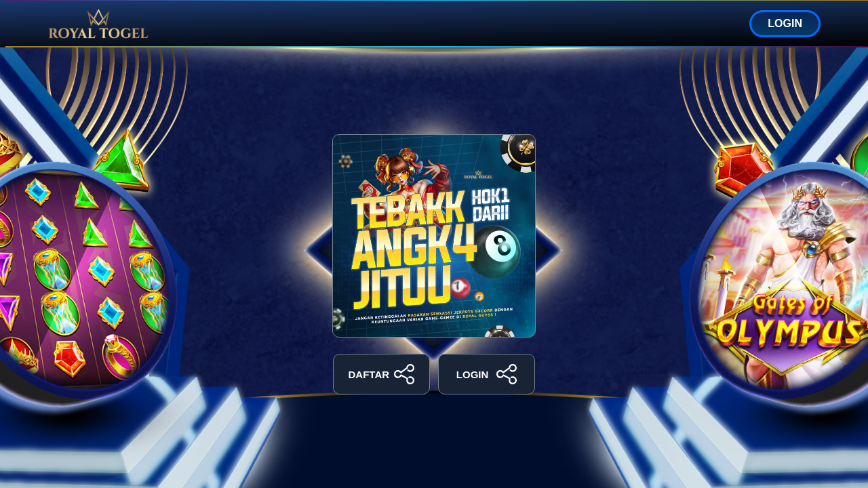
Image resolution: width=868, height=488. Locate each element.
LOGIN (785, 23)
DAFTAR (382, 374)
